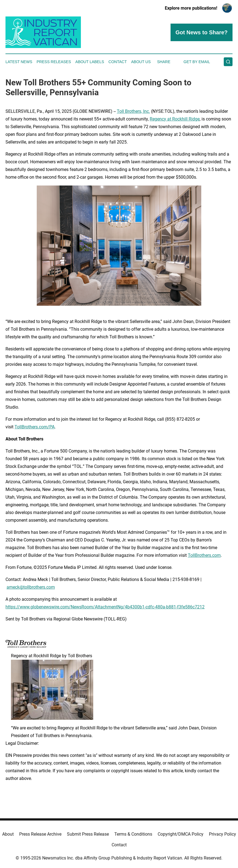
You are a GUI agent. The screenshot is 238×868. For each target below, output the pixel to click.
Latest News (19, 62)
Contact (118, 62)
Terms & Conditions (133, 834)
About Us (141, 62)
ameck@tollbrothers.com (31, 587)
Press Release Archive (40, 834)
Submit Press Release (88, 834)
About (8, 834)
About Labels (90, 62)
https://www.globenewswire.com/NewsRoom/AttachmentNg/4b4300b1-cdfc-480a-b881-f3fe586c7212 (105, 607)
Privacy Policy (223, 834)
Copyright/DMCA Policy (181, 834)
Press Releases (54, 62)
